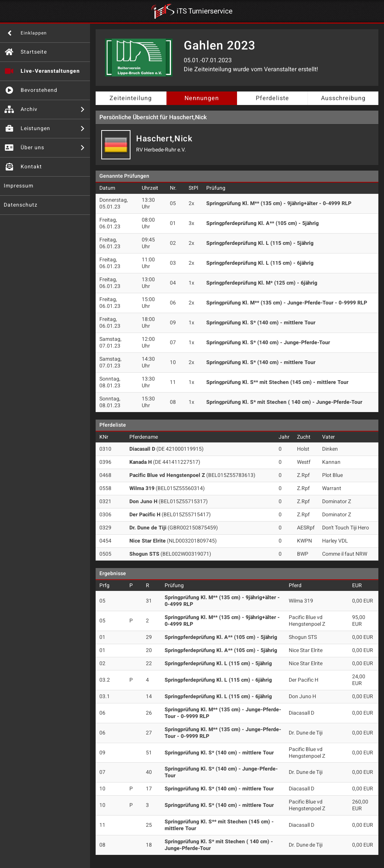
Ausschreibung (343, 98)
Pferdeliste (272, 98)
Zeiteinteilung (131, 98)
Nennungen (202, 98)
